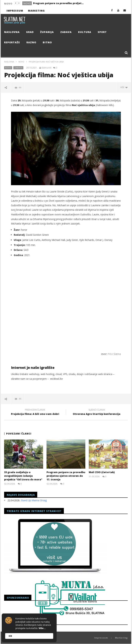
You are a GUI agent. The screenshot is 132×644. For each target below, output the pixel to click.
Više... (42, 628)
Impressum (15, 11)
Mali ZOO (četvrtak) (102, 472)
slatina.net (46, 68)
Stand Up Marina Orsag (34, 500)
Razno (31, 42)
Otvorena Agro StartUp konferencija (97, 412)
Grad (30, 32)
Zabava (66, 32)
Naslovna (12, 32)
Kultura (85, 32)
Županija (47, 32)
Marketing (36, 11)
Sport (102, 32)
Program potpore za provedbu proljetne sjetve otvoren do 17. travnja (59, 3)
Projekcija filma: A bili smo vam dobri (35, 412)
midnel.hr (57, 379)
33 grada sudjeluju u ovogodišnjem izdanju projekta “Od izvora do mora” (23, 476)
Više (124, 87)
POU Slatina (114, 354)
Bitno (47, 42)
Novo (27, 3)
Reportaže (12, 42)
